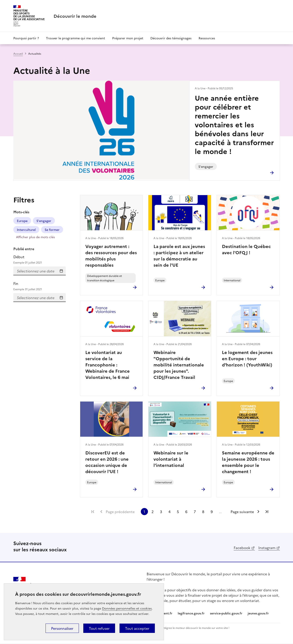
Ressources (207, 38)
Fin (40, 286)
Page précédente (120, 512)
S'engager (44, 221)
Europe (22, 221)
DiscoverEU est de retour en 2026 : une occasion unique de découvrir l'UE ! (107, 462)
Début (40, 259)
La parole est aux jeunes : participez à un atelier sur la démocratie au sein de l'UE (179, 255)
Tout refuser (99, 628)
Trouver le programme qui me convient (76, 38)
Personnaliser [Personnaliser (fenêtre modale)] (62, 628)
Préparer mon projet (128, 38)
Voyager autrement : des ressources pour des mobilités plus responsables (111, 255)
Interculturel (26, 230)
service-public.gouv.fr (226, 613)
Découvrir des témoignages (171, 38)
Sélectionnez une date (61, 271)
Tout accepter (137, 628)
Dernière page (267, 512)
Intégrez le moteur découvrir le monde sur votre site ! (195, 628)
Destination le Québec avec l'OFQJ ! (246, 249)
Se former (52, 230)
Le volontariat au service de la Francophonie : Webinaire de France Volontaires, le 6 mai (108, 364)
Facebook (242, 548)
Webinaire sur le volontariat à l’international (171, 459)
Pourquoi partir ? (26, 38)
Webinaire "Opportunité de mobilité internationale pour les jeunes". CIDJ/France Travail (179, 364)
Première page (93, 512)
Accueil (18, 53)
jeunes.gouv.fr (258, 613)
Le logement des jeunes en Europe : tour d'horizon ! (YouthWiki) (247, 358)
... (220, 512)
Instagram (267, 548)
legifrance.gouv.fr (191, 613)
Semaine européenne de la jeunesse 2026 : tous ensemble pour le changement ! (248, 462)
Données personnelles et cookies (127, 608)
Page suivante (242, 512)
